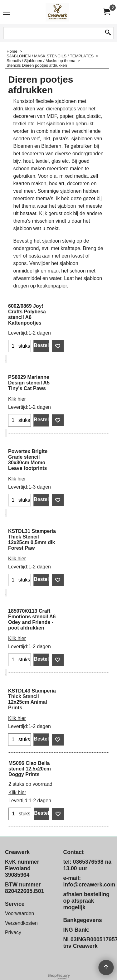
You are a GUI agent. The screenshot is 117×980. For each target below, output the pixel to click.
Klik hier (17, 399)
